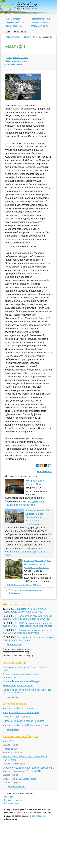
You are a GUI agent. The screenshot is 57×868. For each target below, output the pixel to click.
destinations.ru (38, 816)
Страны (18, 37)
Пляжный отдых (12, 19)
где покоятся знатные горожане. (23, 585)
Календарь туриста (40, 26)
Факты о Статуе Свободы (16, 717)
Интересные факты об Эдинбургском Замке (26, 725)
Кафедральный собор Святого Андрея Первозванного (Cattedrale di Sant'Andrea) (38, 517)
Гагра (15, 745)
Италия (28, 37)
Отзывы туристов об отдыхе (21, 736)
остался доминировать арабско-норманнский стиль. (26, 552)
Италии (9, 349)
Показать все (45, 472)
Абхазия (7, 745)
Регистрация (20, 31)
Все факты (13, 730)
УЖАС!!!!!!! (8, 741)
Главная (9, 37)
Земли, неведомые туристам (18, 686)
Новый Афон (19, 763)
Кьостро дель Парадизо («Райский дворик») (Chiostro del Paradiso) (38, 564)
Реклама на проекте (14, 800)
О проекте (9, 797)
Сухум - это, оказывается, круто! (20, 779)
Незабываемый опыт (40, 19)
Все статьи (13, 697)
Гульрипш (17, 752)
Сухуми (16, 782)
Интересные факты (40, 22)
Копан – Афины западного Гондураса (23, 681)
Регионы (37, 37)
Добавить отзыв (14, 64)
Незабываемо (10, 749)
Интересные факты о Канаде (18, 708)
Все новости (14, 644)
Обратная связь (12, 803)
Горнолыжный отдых (14, 26)
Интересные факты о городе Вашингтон (24, 721)
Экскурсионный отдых (15, 22)
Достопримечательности (17, 58)
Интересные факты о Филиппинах (21, 712)
